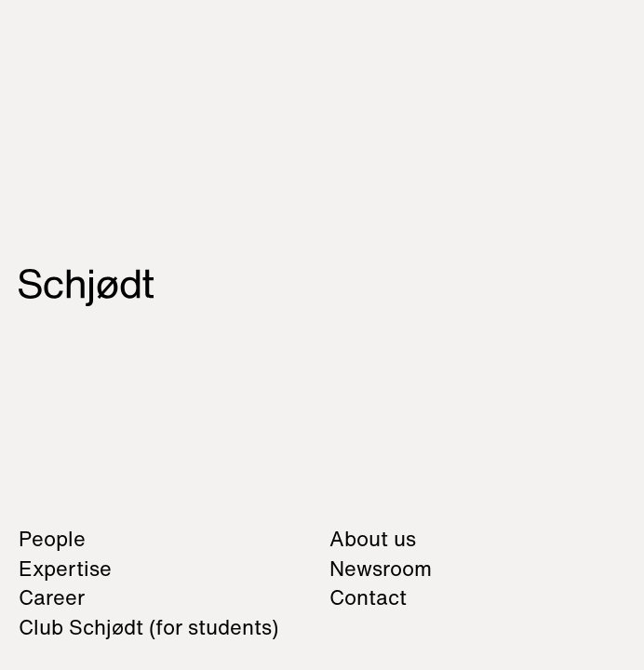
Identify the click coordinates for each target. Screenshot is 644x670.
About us (373, 539)
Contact (368, 597)
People (52, 539)
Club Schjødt (148, 627)
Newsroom (381, 569)
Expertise (65, 569)
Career (52, 597)
